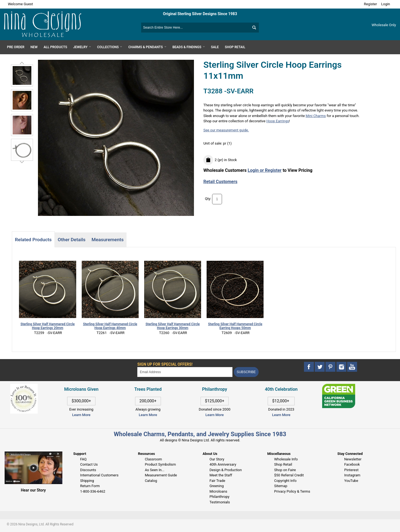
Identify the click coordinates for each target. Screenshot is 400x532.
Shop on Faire (285, 470)
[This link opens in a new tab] (339, 386)
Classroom (153, 459)
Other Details (72, 240)
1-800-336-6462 (93, 491)
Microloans (218, 491)
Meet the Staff (221, 475)
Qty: (208, 199)
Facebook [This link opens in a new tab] (352, 464)
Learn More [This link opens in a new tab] (148, 415)
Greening (217, 486)
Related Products (33, 240)
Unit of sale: (213, 143)
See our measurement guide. (226, 130)
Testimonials (220, 502)
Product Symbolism (160, 464)
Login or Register (265, 170)
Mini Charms (316, 116)
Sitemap (281, 486)
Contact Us (89, 464)
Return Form (90, 486)
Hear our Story (33, 490)
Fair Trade (217, 481)
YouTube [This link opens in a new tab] (351, 481)
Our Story (217, 459)
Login (386, 4)
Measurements (108, 240)
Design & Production (226, 470)
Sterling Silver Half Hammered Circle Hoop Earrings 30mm (173, 326)
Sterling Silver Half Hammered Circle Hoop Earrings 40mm (110, 326)
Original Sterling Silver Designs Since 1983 (200, 14)
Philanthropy (219, 497)
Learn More (81, 415)
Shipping (87, 481)
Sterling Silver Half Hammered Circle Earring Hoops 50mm (235, 326)
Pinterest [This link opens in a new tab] (351, 470)
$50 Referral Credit (289, 475)
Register (371, 4)
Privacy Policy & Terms (292, 491)
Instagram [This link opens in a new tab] (352, 475)
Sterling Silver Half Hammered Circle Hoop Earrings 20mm (47, 326)
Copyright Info (285, 481)
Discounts (88, 470)
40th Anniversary (223, 464)
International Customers (99, 475)
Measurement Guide (161, 475)
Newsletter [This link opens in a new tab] (353, 459)
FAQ (83, 459)
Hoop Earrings (278, 121)
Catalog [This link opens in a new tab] (151, 481)
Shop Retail (283, 464)
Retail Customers (220, 182)
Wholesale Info (286, 459)
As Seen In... (154, 470)
